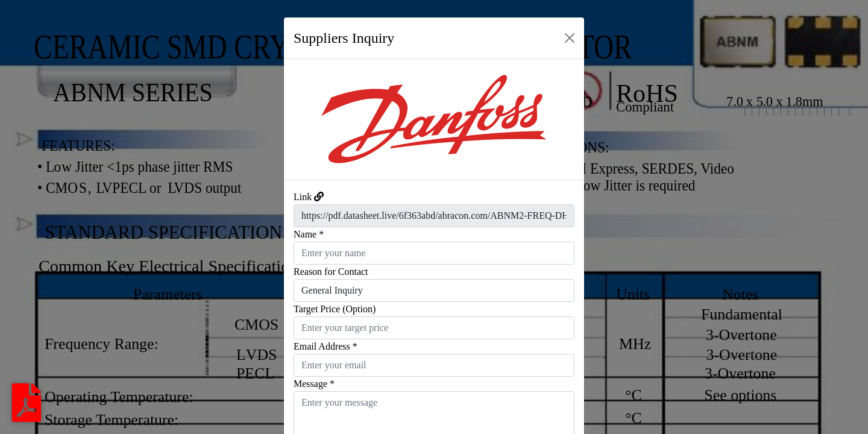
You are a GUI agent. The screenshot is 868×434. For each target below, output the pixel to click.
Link (303, 197)
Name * (309, 234)
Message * (314, 384)
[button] (307, 119)
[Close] (570, 38)
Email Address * (325, 346)
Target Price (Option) (335, 309)
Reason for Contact (331, 272)
